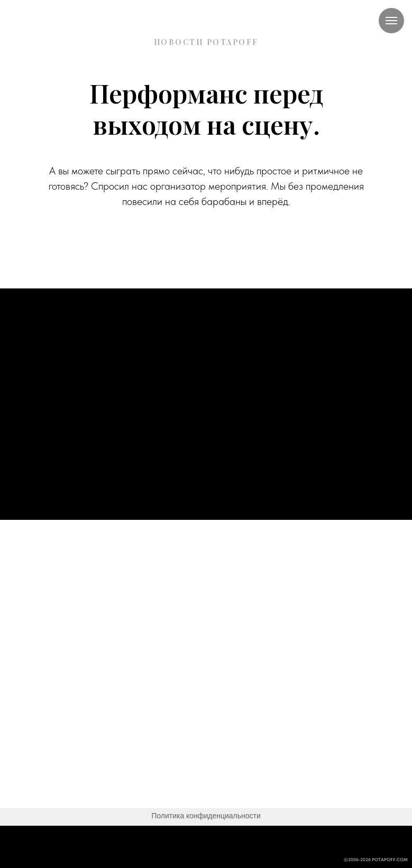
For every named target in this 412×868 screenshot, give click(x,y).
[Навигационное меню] (391, 21)
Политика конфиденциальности (206, 816)
